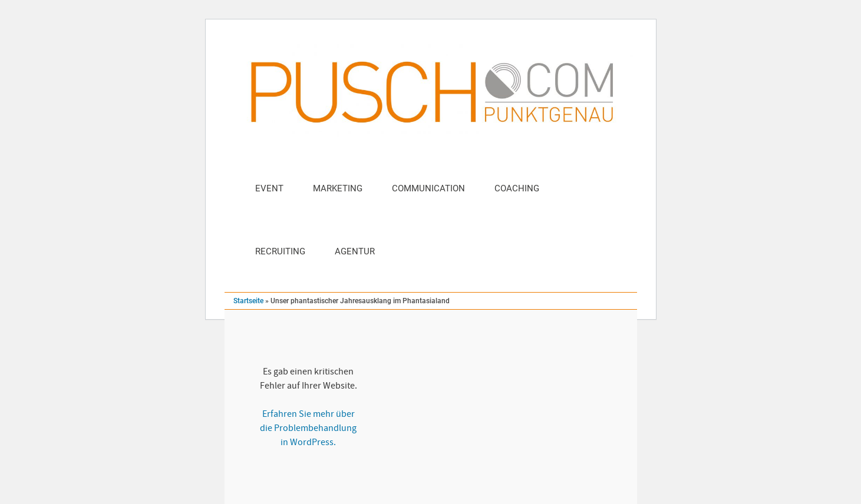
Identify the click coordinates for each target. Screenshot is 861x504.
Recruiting (280, 251)
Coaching (517, 188)
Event (269, 188)
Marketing (338, 188)
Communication (428, 188)
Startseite (248, 301)
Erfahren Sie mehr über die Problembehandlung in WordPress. (308, 428)
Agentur (355, 251)
